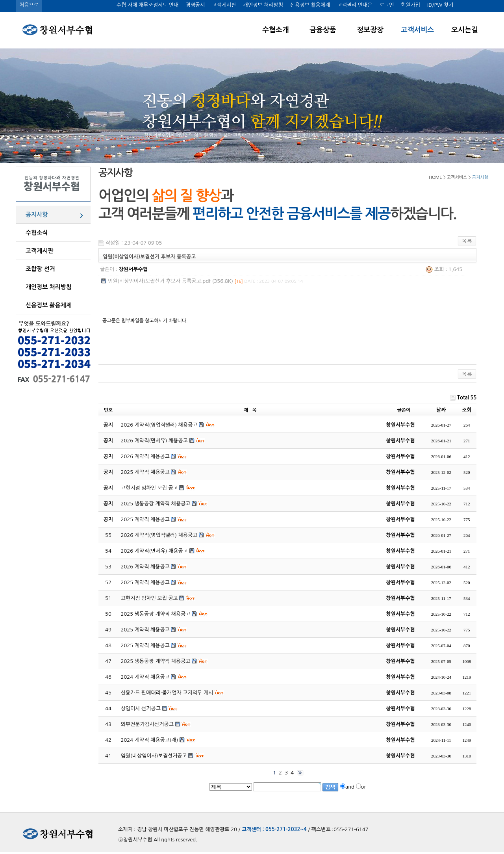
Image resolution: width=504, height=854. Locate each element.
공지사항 (37, 214)
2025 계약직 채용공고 (145, 582)
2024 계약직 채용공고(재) (150, 740)
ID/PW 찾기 (440, 5)
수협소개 (276, 30)
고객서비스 (418, 30)
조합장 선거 (40, 269)
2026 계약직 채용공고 (145, 567)
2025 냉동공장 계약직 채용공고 (156, 614)
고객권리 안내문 (355, 5)
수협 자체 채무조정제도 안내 (148, 5)
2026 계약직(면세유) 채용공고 (154, 551)
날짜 (441, 410)
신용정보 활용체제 (310, 5)
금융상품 (323, 30)
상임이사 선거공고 (141, 708)
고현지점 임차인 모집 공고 (149, 598)
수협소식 (37, 233)
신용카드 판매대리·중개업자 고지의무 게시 (167, 693)
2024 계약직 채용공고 (145, 677)
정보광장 (370, 30)
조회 (467, 410)
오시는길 (465, 30)
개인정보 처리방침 (263, 5)
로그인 (386, 5)
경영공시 (195, 5)
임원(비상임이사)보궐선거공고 (154, 756)
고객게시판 (224, 5)
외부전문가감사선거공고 (147, 724)
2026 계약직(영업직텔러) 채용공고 (159, 535)
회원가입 (410, 5)
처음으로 (29, 5)
